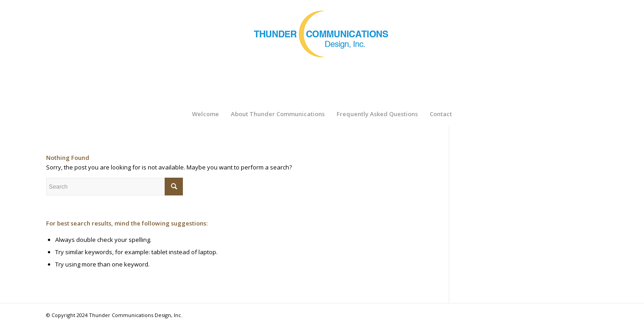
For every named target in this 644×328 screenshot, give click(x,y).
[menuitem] (205, 114)
